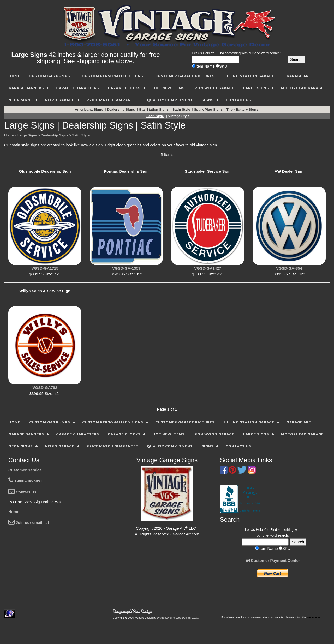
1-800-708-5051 (25, 481)
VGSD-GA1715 (45, 268)
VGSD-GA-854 (289, 268)
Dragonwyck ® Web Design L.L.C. (178, 618)
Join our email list (29, 523)
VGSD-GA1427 (208, 268)
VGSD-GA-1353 (126, 268)
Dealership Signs (121, 109)
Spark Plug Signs (209, 109)
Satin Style (182, 109)
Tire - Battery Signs (243, 109)
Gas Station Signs (154, 109)
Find (221, 53)
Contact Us (22, 492)
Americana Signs (90, 109)
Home (14, 512)
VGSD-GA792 (45, 387)
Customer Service (25, 470)
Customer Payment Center (273, 560)
